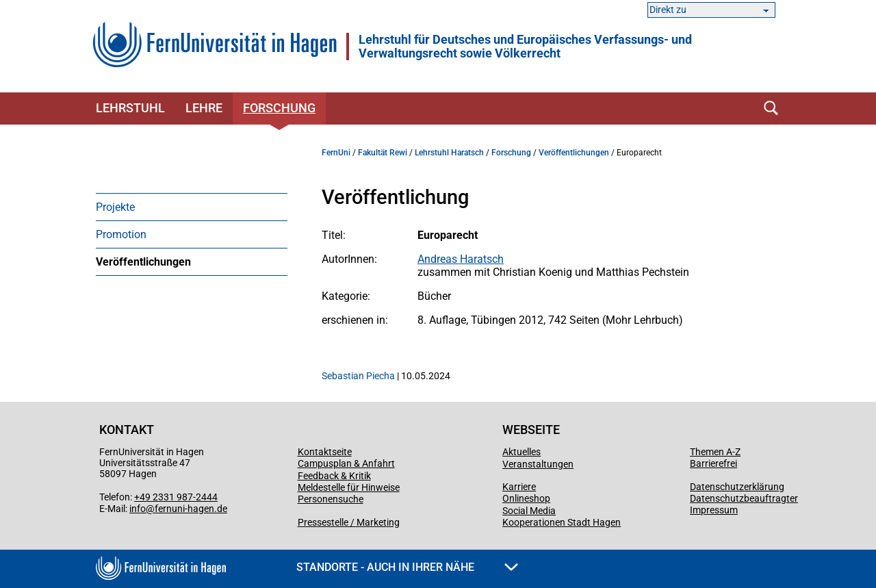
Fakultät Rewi (383, 153)
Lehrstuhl (130, 108)
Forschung (279, 108)
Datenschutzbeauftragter (744, 498)
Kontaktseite (325, 452)
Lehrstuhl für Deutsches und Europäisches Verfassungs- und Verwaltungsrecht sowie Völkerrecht (525, 47)
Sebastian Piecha (358, 376)
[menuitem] (192, 207)
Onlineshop (526, 498)
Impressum (714, 510)
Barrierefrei (713, 463)
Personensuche (331, 499)
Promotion (121, 234)
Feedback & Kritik (334, 476)
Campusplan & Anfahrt (346, 463)
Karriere (519, 487)
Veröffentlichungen (143, 262)
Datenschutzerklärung (737, 487)
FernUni (336, 153)
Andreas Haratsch (461, 259)
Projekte (115, 207)
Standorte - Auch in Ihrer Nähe (407, 567)
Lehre (204, 108)
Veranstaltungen (538, 464)
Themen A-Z (715, 452)
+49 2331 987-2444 (176, 497)
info (138, 509)
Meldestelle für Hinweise (349, 487)
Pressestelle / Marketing (349, 522)
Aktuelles (521, 452)
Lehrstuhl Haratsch (449, 153)
